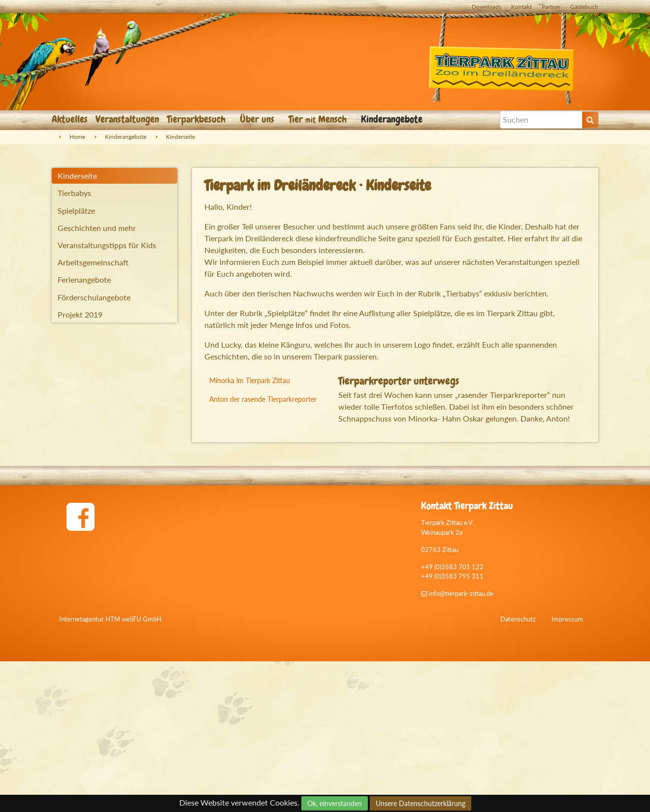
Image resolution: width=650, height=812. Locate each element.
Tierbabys (74, 193)
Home (77, 137)
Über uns (258, 119)
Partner (551, 7)
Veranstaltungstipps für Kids (107, 245)
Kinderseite (180, 137)
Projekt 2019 (80, 314)
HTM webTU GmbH (133, 770)
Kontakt (521, 7)
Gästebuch (584, 7)
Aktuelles (70, 119)
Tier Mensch (319, 119)
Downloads (487, 7)
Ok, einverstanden (335, 803)
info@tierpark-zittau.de (457, 745)
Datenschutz (518, 770)
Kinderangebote (393, 119)
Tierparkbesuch (197, 119)
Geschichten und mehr (97, 228)
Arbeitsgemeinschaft (93, 262)
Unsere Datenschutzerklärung (421, 803)
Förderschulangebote (94, 297)
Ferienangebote (84, 279)
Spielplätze (76, 211)
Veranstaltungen (127, 119)
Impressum (567, 770)
